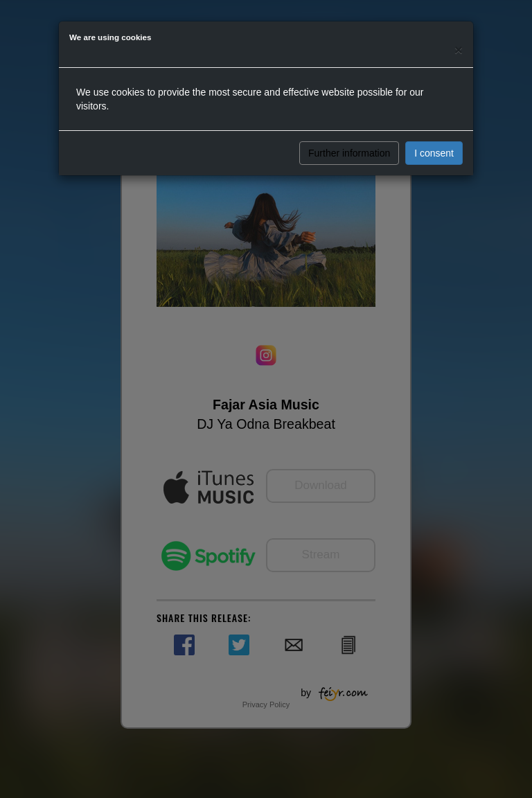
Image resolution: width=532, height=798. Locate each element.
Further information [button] (349, 153)
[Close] (459, 50)
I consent (434, 153)
